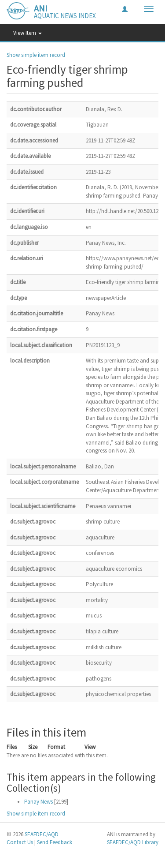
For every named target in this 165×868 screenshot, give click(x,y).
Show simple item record (36, 55)
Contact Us (20, 842)
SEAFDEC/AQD (42, 834)
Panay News (38, 802)
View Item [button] (27, 33)
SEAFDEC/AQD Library (133, 842)
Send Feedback (55, 842)
